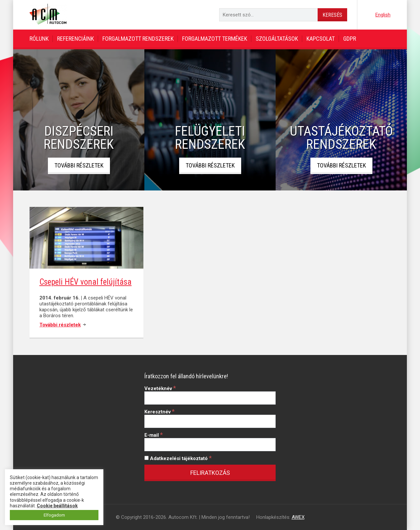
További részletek (79, 165)
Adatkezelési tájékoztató (178, 458)
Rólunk (39, 39)
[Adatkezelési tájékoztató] (147, 458)
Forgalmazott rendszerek (138, 39)
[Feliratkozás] (210, 473)
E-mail (154, 435)
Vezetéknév (160, 388)
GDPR (350, 39)
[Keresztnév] (210, 421)
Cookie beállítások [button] (57, 506)
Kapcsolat (321, 39)
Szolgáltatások (277, 39)
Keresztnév (159, 412)
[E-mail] (210, 445)
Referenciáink (75, 39)
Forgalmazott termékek (215, 39)
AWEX (298, 517)
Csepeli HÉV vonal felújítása (85, 282)
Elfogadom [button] (54, 515)
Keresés (332, 15)
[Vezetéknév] (210, 398)
